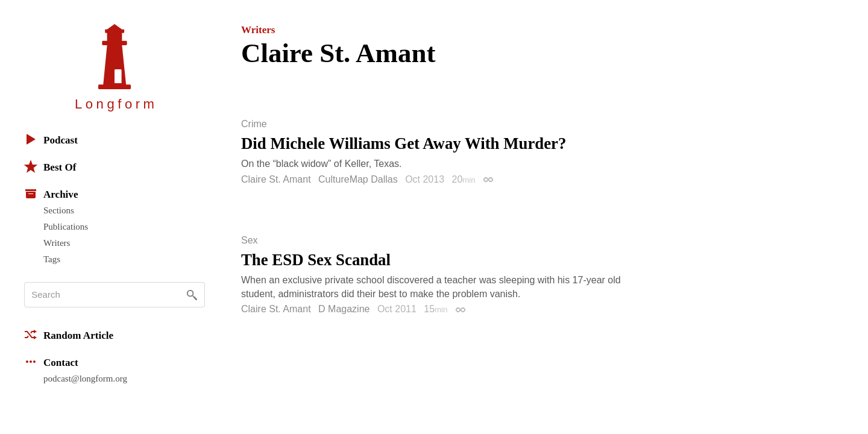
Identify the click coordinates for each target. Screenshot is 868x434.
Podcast (51, 139)
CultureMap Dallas (358, 179)
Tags (52, 259)
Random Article (69, 335)
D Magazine (344, 309)
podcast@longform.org (85, 379)
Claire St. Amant (276, 179)
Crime (254, 124)
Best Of (50, 166)
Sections (59, 210)
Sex (250, 241)
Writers (57, 243)
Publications (66, 227)
